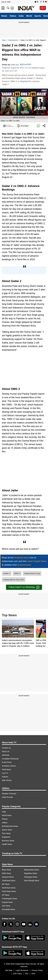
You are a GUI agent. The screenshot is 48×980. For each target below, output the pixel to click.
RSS (33, 974)
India (21, 16)
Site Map (9, 970)
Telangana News (31, 877)
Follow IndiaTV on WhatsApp (24, 587)
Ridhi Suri (15, 65)
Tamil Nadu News (9, 891)
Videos (13, 16)
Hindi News (6, 769)
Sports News (7, 830)
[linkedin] (30, 924)
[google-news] (36, 924)
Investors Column (9, 766)
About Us (6, 751)
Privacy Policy (37, 970)
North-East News (9, 888)
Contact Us (6, 748)
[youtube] (24, 924)
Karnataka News (9, 909)
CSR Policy (17, 974)
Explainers (6, 837)
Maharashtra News (32, 870)
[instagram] (17, 924)
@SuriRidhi (27, 64)
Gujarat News (7, 902)
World (29, 16)
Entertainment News (10, 826)
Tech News (6, 833)
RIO (27, 974)
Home (4, 16)
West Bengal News (32, 881)
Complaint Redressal (10, 759)
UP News (6, 895)
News (4, 40)
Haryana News (8, 877)
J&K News (6, 906)
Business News (8, 841)
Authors (5, 777)
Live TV (5, 773)
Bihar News (7, 870)
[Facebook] (4, 924)
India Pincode (7, 797)
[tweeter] (11, 924)
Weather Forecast (9, 794)
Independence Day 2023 (14, 580)
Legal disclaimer (22, 970)
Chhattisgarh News (9, 899)
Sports (38, 16)
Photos (5, 819)
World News (7, 815)
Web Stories (7, 780)
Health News (7, 844)
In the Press (7, 762)
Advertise (6, 755)
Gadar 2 (7, 573)
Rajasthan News (31, 873)
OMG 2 (17, 573)
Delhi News (6, 873)
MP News (6, 884)
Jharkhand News (9, 881)
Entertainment (13, 40)
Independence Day (32, 573)
